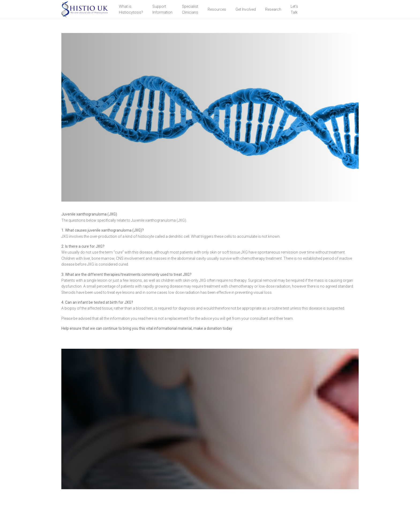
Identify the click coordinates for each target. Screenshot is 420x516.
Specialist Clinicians (190, 9)
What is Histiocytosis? (131, 9)
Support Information (162, 9)
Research (273, 9)
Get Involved (246, 9)
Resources (217, 9)
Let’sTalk (294, 9)
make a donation (208, 328)
